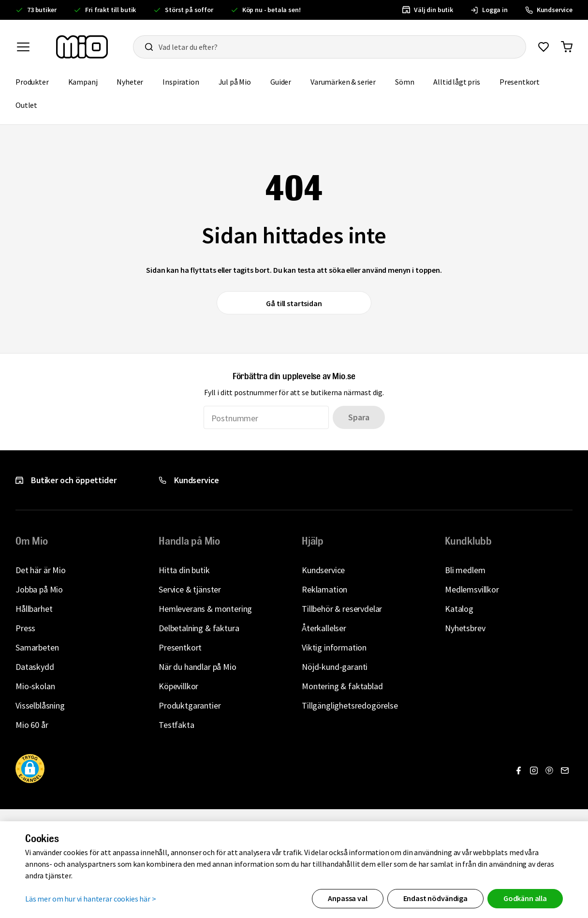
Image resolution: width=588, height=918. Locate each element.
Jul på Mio (235, 82)
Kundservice (323, 570)
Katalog (459, 609)
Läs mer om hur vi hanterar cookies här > (91, 899)
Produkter (32, 82)
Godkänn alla (525, 898)
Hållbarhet (34, 609)
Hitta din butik (184, 570)
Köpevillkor (178, 686)
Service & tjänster (190, 589)
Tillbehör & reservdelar (342, 609)
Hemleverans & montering (205, 609)
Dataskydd (35, 667)
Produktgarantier (190, 705)
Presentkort (520, 82)
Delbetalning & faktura (199, 628)
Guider (281, 82)
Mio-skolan (35, 686)
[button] (79, 541)
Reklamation (324, 589)
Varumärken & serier (343, 82)
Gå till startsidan (294, 303)
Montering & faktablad (342, 686)
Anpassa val (347, 898)
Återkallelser (324, 628)
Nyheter (130, 82)
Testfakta (176, 725)
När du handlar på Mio (198, 667)
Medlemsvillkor (472, 589)
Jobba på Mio (39, 589)
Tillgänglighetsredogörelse (350, 705)
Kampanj (83, 82)
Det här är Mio (41, 570)
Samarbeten (37, 647)
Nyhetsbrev (465, 628)
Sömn (404, 82)
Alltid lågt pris (456, 82)
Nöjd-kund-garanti (335, 667)
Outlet (26, 105)
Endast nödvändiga (435, 898)
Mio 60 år (32, 725)
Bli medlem (465, 570)
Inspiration (181, 82)
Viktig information (334, 647)
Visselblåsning (40, 705)
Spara (359, 417)
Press (25, 628)
